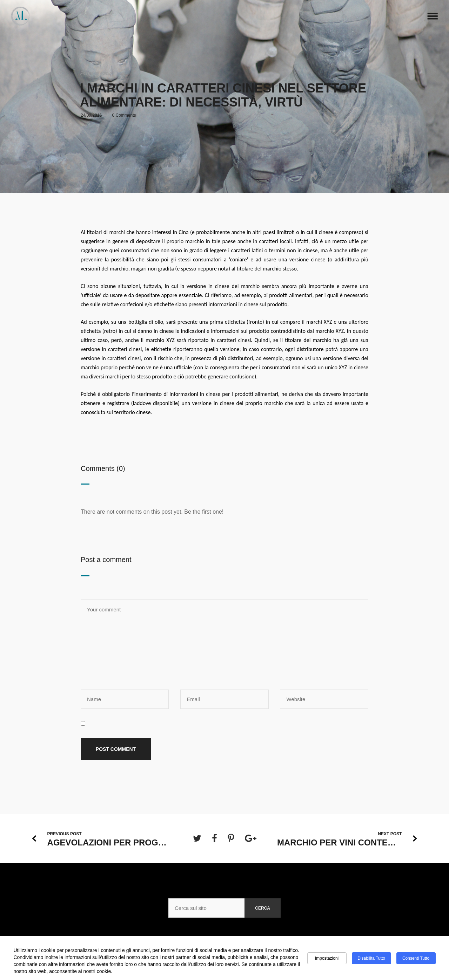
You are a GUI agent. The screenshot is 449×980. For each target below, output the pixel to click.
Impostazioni (327, 958)
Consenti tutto (416, 958)
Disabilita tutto (371, 958)
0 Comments (124, 115)
